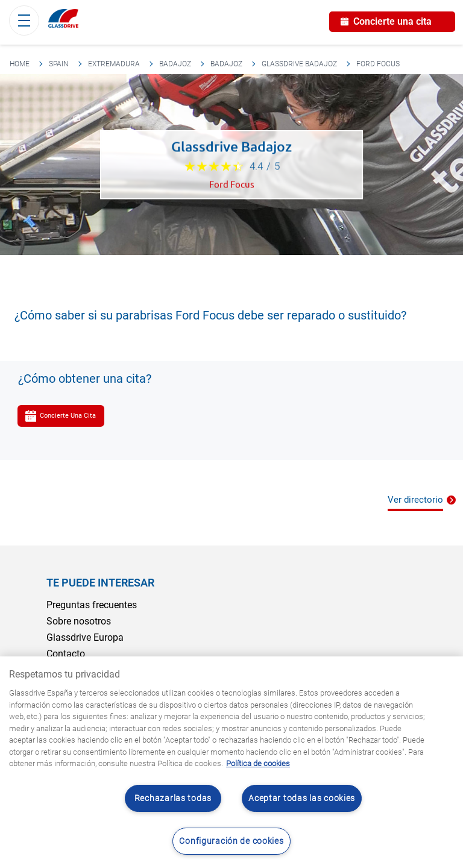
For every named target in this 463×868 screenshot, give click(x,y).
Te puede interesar (100, 583)
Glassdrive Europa (85, 637)
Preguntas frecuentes (92, 605)
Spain (59, 64)
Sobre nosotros (79, 621)
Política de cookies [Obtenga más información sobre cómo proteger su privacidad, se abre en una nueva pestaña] (258, 763)
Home (20, 64)
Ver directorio (415, 500)
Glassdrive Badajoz (299, 64)
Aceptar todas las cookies (302, 798)
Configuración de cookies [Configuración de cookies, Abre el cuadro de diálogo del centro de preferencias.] (231, 841)
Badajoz (175, 64)
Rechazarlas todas (173, 798)
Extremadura (114, 64)
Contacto (66, 654)
